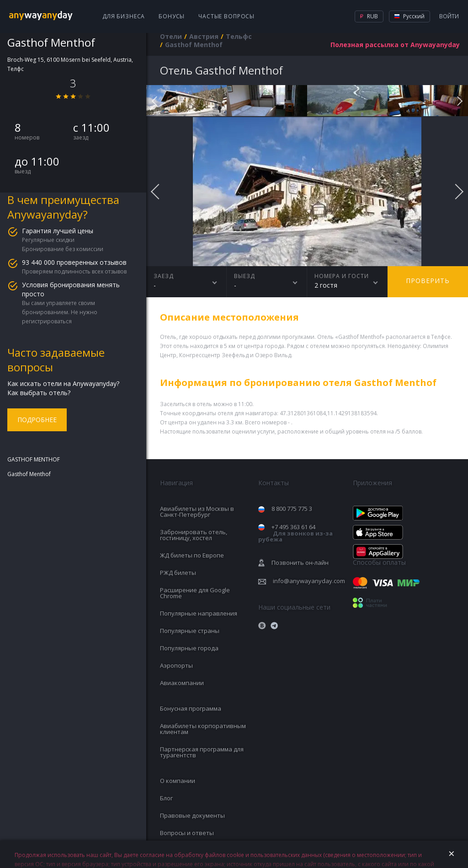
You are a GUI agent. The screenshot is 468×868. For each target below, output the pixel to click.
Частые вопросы (226, 16)
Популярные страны (190, 631)
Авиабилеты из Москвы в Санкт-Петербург (197, 512)
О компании (178, 781)
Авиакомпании (182, 683)
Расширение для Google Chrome (195, 593)
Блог (166, 798)
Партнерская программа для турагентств (202, 752)
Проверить (428, 281)
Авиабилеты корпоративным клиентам (203, 729)
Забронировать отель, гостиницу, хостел (194, 535)
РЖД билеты (178, 573)
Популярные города (189, 648)
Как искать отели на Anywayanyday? (63, 383)
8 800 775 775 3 (292, 509)
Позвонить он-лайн (300, 563)
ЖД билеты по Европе (192, 555)
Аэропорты (176, 665)
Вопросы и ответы (187, 833)
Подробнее (37, 420)
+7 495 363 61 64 (295, 533)
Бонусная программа (191, 708)
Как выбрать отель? (39, 393)
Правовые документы (192, 815)
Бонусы (172, 16)
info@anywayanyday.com (309, 581)
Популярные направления (199, 613)
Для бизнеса (124, 16)
